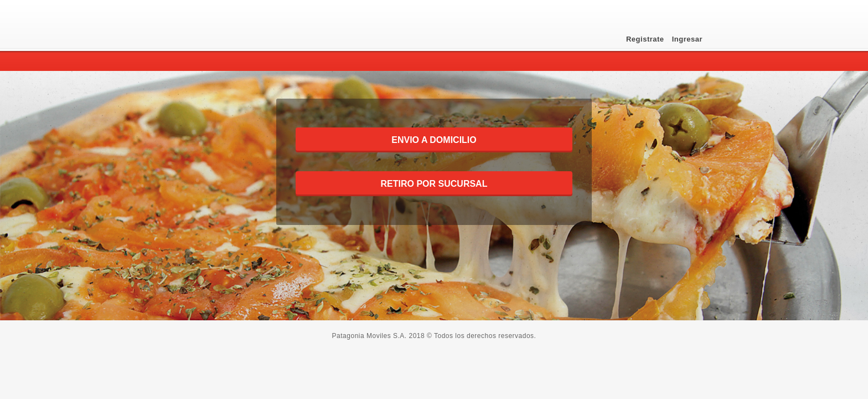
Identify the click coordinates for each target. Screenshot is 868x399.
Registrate (646, 39)
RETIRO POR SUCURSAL (434, 184)
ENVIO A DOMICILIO (434, 140)
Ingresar (687, 39)
